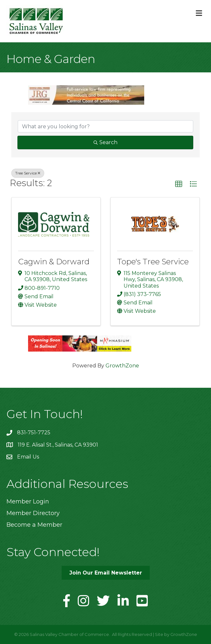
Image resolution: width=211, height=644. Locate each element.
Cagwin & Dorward (54, 262)
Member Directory (33, 513)
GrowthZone (122, 366)
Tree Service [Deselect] (28, 173)
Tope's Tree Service (153, 262)
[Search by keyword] (106, 126)
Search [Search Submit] (106, 142)
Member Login (28, 501)
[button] (179, 184)
